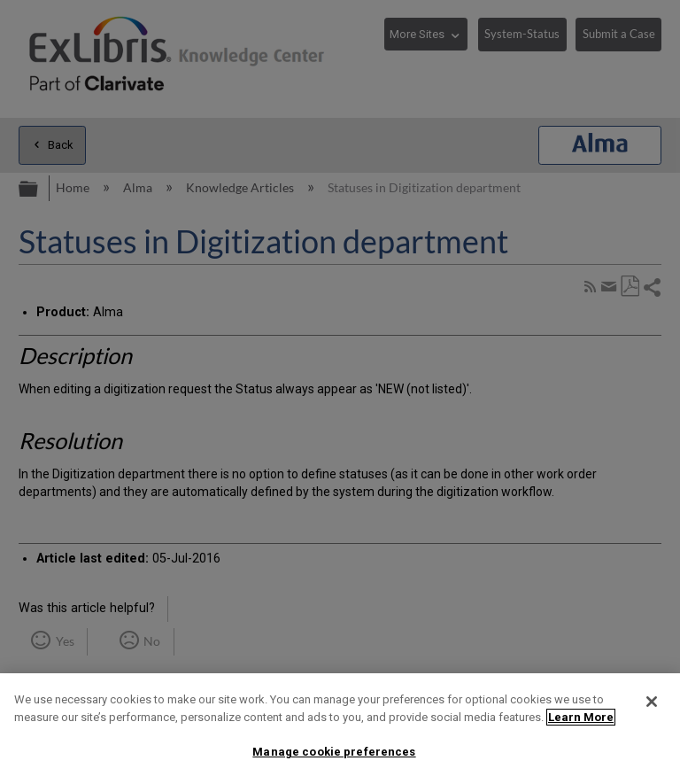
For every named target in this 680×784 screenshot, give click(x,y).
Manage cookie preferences (334, 752)
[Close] (652, 702)
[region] (340, 729)
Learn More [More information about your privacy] (581, 717)
